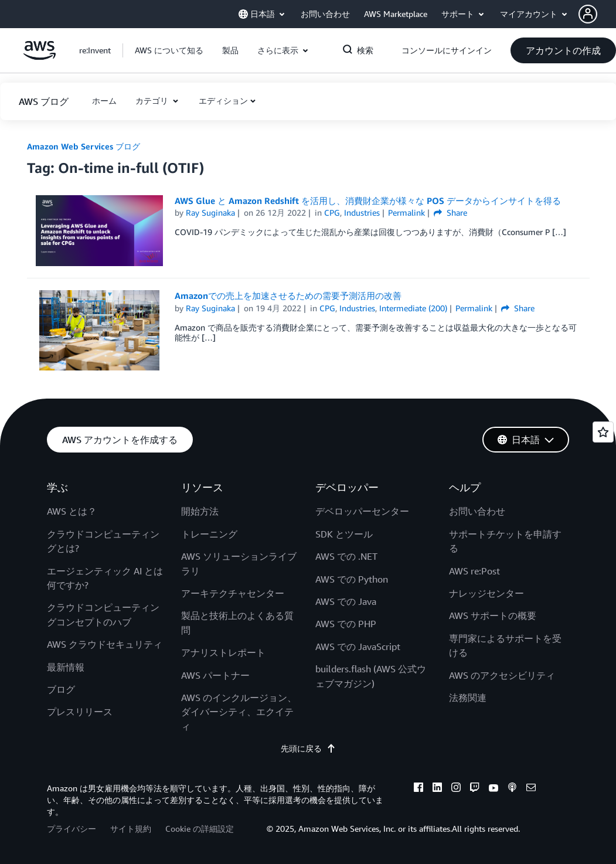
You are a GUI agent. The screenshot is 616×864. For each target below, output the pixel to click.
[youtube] (494, 789)
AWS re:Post (474, 571)
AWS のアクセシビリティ (502, 675)
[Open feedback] (603, 432)
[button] (597, 14)
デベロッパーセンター (362, 511)
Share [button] (450, 212)
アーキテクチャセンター (233, 593)
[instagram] (456, 789)
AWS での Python (352, 579)
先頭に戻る (308, 748)
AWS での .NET (346, 556)
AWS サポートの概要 (493, 615)
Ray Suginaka (210, 212)
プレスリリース (80, 712)
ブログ (61, 689)
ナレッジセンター (486, 593)
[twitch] (475, 789)
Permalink (406, 212)
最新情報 (66, 667)
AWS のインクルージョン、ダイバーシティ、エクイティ (239, 712)
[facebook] (418, 789)
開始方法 (200, 511)
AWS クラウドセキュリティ (105, 644)
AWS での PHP (346, 624)
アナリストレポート (223, 652)
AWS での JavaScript (358, 647)
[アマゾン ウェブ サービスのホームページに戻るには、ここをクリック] (40, 57)
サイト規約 (131, 829)
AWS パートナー (215, 675)
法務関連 (468, 698)
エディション (223, 101)
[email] (531, 789)
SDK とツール (344, 534)
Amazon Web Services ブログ (84, 146)
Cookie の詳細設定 (200, 829)
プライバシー (72, 829)
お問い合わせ (477, 511)
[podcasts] (512, 789)
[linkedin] (437, 789)
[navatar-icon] (588, 14)
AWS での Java (346, 601)
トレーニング (209, 534)
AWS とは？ (72, 511)
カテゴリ (153, 101)
